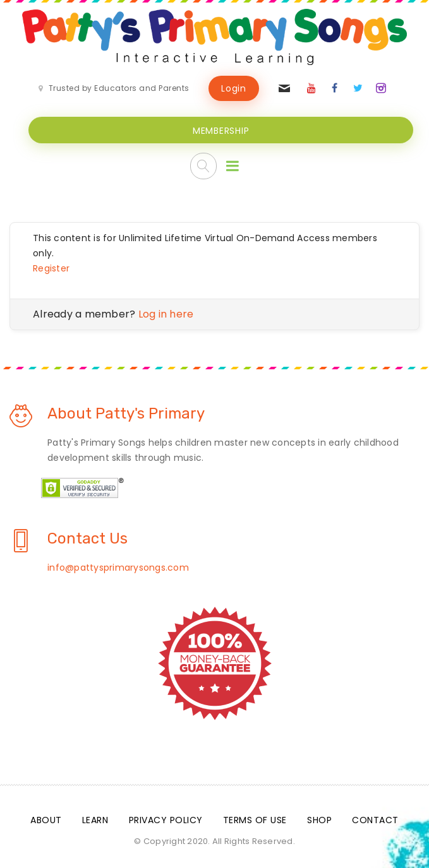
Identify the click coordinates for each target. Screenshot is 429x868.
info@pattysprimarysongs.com (118, 568)
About (46, 820)
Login (234, 88)
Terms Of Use (255, 820)
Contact (375, 820)
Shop (319, 820)
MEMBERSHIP (221, 131)
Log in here (166, 314)
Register (51, 268)
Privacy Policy (166, 820)
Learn (95, 820)
